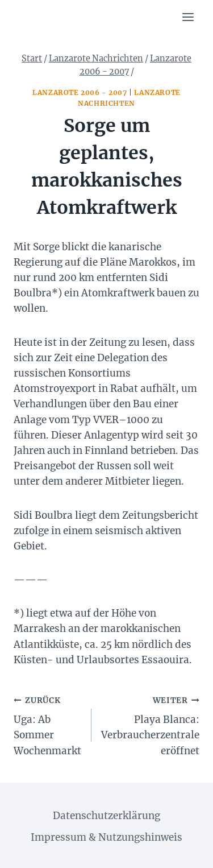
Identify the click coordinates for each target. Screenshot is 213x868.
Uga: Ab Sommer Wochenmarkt (48, 725)
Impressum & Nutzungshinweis (106, 837)
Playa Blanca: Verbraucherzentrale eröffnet (150, 725)
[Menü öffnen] (188, 17)
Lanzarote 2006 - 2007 (80, 92)
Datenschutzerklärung (106, 816)
